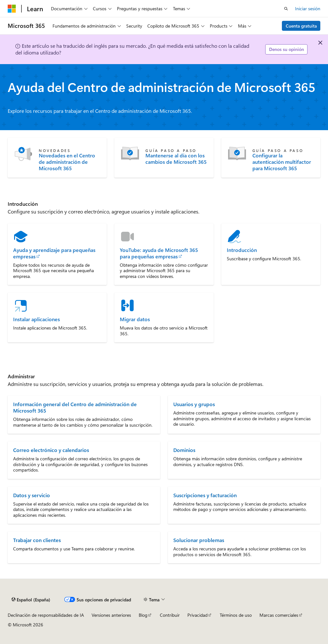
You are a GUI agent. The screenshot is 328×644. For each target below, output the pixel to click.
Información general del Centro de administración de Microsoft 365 (75, 407)
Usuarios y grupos (194, 404)
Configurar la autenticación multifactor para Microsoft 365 (282, 162)
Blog (143, 615)
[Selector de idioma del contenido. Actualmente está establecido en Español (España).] (31, 599)
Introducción (242, 250)
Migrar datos (135, 319)
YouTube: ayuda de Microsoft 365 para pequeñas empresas (159, 253)
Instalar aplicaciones (37, 319)
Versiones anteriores (111, 615)
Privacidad (197, 615)
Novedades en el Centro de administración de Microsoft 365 (67, 162)
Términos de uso (236, 615)
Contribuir (170, 615)
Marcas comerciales (279, 615)
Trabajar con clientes (37, 540)
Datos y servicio (32, 495)
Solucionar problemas (199, 540)
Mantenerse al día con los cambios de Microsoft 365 (176, 159)
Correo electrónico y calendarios (51, 450)
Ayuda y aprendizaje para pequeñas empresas (54, 253)
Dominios (184, 450)
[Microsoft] (12, 9)
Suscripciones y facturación (205, 495)
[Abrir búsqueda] (286, 9)
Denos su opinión (287, 49)
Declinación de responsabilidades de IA (46, 615)
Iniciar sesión (308, 8)
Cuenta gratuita (301, 26)
